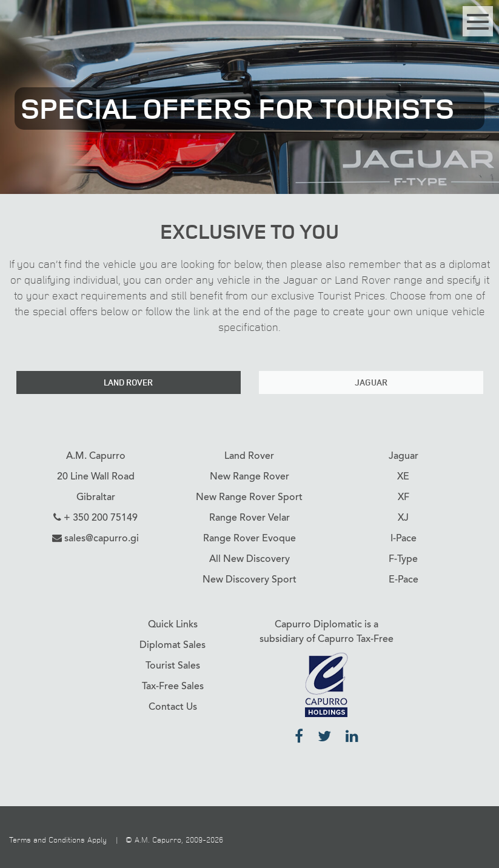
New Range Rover (249, 476)
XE (403, 476)
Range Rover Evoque (249, 538)
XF (404, 497)
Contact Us (173, 707)
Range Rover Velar (249, 518)
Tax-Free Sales (173, 686)
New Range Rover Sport (249, 497)
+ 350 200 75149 (101, 518)
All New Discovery (249, 559)
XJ (403, 518)
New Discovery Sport (249, 579)
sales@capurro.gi (102, 538)
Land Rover (128, 382)
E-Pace (404, 579)
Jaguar (371, 382)
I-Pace (404, 538)
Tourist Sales (173, 666)
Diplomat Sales (172, 645)
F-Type (403, 559)
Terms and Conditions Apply (58, 840)
